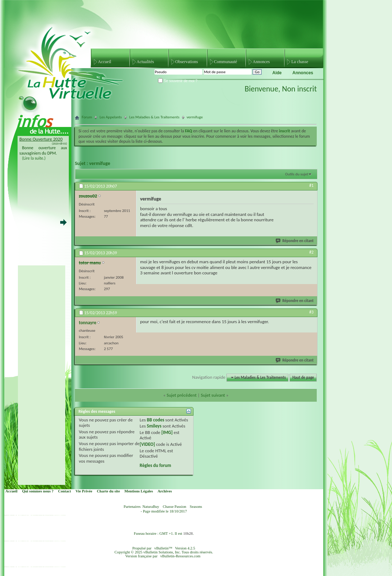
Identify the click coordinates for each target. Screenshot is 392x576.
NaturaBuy (151, 507)
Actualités (145, 62)
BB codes (156, 420)
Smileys (154, 426)
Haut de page (303, 377)
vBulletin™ (163, 548)
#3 (311, 312)
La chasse (300, 62)
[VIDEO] (147, 444)
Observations (187, 62)
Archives (165, 491)
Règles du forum (156, 465)
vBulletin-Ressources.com (180, 556)
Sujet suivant (213, 395)
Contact (64, 491)
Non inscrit (299, 89)
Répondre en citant (295, 241)
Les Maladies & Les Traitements (154, 117)
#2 (311, 252)
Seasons (196, 507)
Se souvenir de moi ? (178, 81)
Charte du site (108, 491)
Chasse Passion (174, 507)
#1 (311, 185)
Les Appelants (111, 117)
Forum (87, 117)
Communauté (226, 62)
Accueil (104, 62)
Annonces (261, 62)
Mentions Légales (139, 491)
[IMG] (167, 432)
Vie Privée (84, 491)
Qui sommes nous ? (38, 491)
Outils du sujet (297, 174)
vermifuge (100, 163)
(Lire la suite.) (34, 158)
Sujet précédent (182, 395)
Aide (277, 73)
